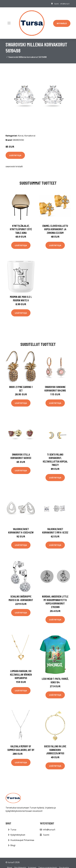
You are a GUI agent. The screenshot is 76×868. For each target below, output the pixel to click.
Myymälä (62, 23)
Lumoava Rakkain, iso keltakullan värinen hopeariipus (21, 674)
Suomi (56, 4)
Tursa (13, 830)
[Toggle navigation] (9, 23)
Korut (21, 136)
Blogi (13, 845)
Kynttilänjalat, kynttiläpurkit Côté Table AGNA (21, 229)
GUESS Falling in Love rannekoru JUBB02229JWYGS (55, 750)
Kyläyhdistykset (18, 835)
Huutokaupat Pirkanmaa (22, 840)
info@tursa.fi (65, 4)
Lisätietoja (15, 155)
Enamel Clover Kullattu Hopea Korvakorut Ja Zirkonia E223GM (55, 229)
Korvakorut (30, 136)
